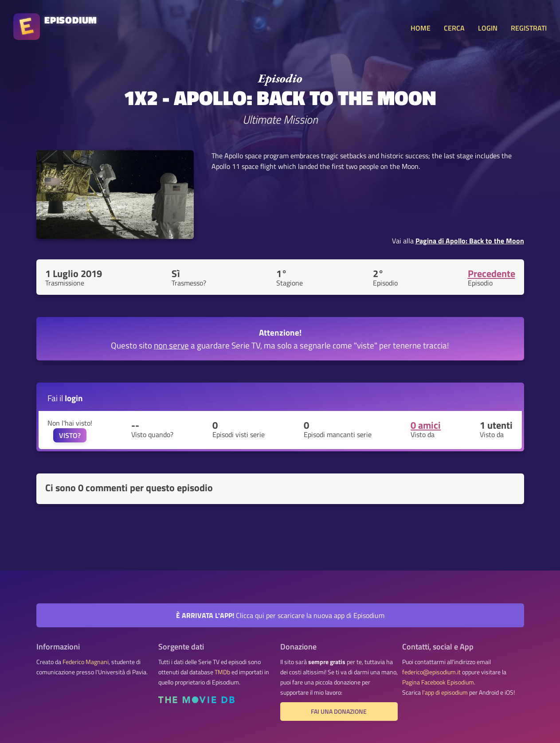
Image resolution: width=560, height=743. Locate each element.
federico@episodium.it (431, 672)
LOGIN (488, 28)
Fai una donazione (339, 712)
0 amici (426, 425)
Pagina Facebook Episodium (438, 682)
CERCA (454, 28)
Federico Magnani (86, 662)
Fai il (65, 398)
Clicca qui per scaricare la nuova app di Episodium (280, 615)
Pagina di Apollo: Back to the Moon (470, 241)
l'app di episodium (445, 692)
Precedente (491, 274)
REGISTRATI (529, 28)
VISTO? (70, 435)
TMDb (222, 672)
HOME (421, 28)
